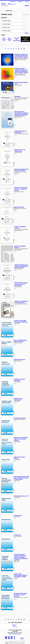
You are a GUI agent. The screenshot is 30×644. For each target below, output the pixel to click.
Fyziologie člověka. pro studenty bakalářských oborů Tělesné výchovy (21, 56)
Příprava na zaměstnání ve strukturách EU (21, 302)
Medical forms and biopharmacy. (20, 150)
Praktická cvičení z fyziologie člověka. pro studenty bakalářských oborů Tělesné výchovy (21, 71)
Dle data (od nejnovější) (25, 39)
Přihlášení (20, 2)
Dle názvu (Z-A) (10, 39)
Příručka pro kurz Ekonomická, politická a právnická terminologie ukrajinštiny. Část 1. (21, 114)
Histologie (17, 96)
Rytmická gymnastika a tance (21, 83)
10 (24, 49)
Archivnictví (17, 535)
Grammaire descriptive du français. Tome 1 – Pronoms (20, 595)
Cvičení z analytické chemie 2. (20, 247)
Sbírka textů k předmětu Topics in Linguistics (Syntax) (21, 439)
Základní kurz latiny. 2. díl (21, 496)
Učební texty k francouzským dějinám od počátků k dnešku (21, 575)
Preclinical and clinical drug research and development (21, 284)
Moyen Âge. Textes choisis (19, 458)
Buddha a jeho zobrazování (18, 399)
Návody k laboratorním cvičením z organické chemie (21, 189)
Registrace (13, 2)
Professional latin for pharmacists (21, 132)
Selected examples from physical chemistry (21, 170)
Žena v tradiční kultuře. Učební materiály (20, 341)
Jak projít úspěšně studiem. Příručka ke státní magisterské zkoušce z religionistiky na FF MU (21, 557)
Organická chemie (19, 207)
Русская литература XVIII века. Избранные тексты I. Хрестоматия (21, 478)
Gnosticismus (18, 515)
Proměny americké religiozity (19, 380)
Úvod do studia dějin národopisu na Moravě (21, 321)
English (27, 2)
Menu (26, 6)
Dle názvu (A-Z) (4, 39)
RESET (27, 33)
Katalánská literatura (20, 418)
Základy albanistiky (20, 360)
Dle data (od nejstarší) (17, 39)
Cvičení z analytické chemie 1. (20, 227)
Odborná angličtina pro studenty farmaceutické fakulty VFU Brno (21, 266)
